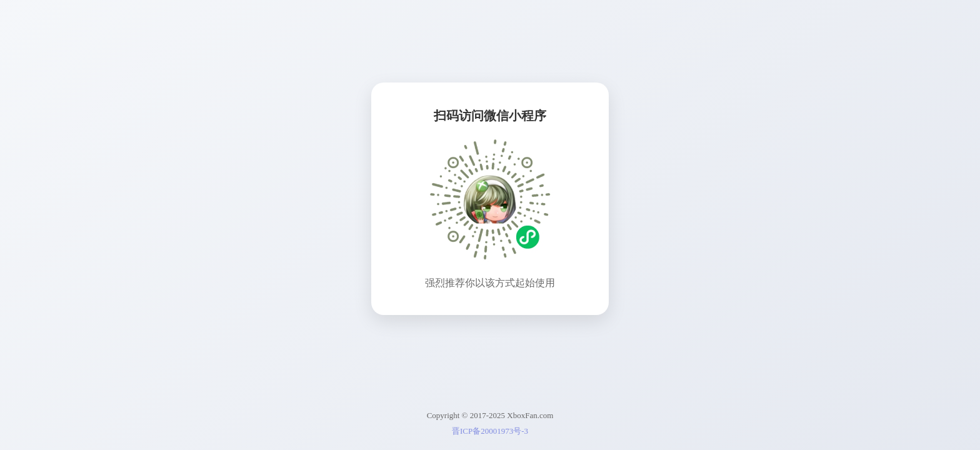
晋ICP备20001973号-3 (490, 431)
